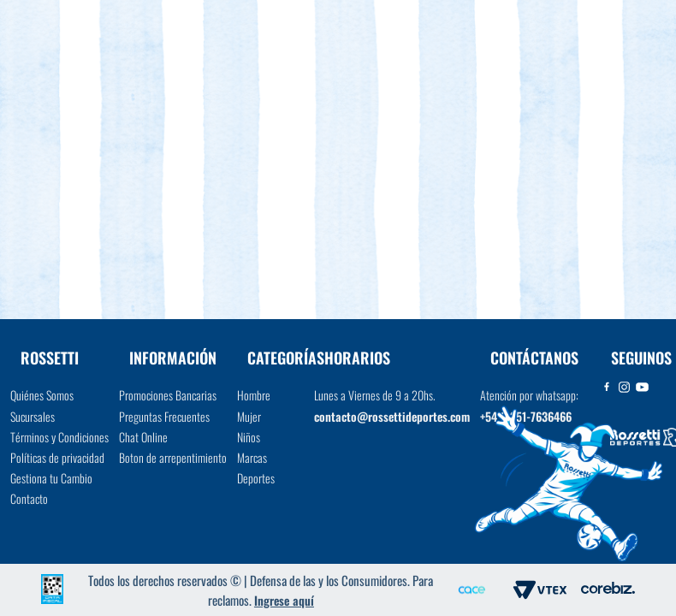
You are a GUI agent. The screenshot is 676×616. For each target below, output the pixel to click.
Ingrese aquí (284, 600)
